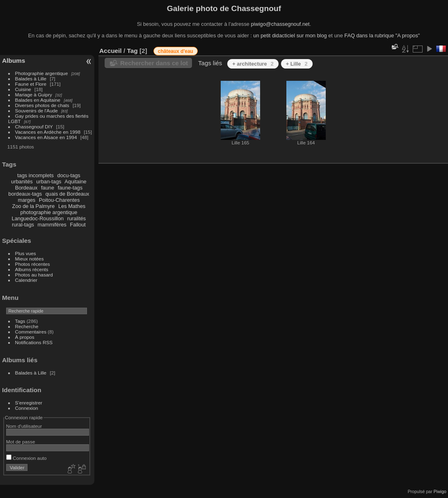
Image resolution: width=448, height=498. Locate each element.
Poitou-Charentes (59, 200)
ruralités (77, 218)
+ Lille (297, 64)
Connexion (27, 408)
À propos (25, 337)
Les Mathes (72, 206)
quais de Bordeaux (67, 194)
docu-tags (69, 175)
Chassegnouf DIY (34, 127)
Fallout (78, 225)
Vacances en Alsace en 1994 (46, 137)
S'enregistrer (29, 403)
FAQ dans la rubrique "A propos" (382, 35)
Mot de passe (21, 442)
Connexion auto (26, 458)
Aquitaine (75, 182)
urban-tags (49, 182)
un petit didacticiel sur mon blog (290, 35)
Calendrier (26, 280)
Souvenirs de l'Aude (37, 111)
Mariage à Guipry (34, 95)
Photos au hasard (34, 275)
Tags (20, 321)
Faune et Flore (31, 84)
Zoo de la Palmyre (34, 206)
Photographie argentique (42, 73)
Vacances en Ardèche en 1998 (48, 132)
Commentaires (31, 332)
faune (48, 188)
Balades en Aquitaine (38, 100)
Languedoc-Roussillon (38, 218)
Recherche (27, 326)
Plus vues (26, 253)
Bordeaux (26, 188)
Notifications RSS (34, 342)
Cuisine (23, 89)
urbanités (22, 182)
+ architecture (253, 64)
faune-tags (70, 188)
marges (26, 200)
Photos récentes (33, 264)
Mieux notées (30, 259)
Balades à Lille (31, 79)
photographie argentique (49, 212)
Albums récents (32, 269)
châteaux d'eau (176, 51)
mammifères (52, 225)
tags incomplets (35, 175)
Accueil (111, 51)
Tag (132, 51)
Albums (14, 61)
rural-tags (23, 225)
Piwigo (440, 491)
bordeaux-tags (25, 194)
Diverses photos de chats (42, 105)
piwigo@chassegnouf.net (280, 24)
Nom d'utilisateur (24, 426)
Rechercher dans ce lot (154, 63)
